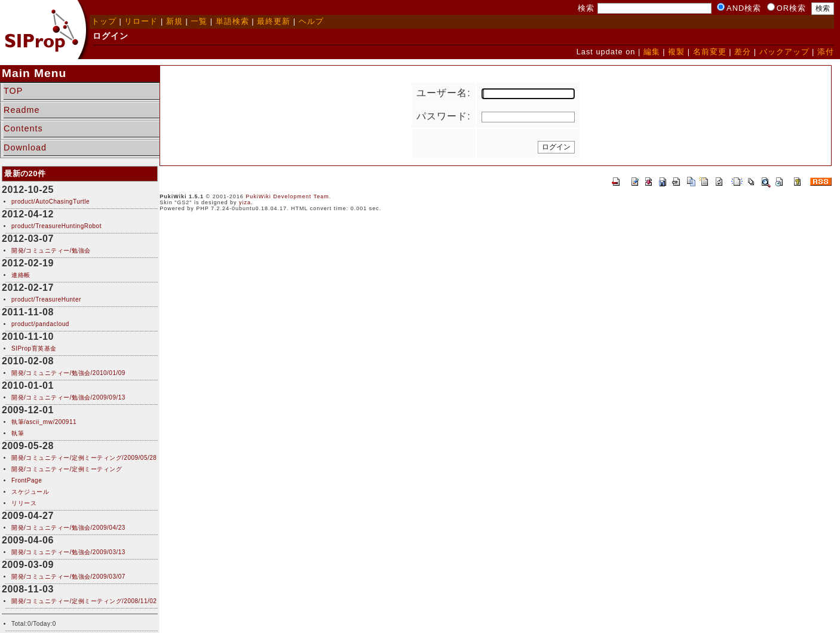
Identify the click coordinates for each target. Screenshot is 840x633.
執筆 (18, 433)
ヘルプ (311, 21)
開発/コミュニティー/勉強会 (51, 251)
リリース (24, 503)
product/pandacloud (40, 324)
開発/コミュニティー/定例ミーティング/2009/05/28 (84, 458)
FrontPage (27, 480)
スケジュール (30, 492)
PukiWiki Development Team (287, 196)
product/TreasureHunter (46, 299)
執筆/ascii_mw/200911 (44, 422)
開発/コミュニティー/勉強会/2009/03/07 (68, 577)
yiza (245, 202)
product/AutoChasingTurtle (50, 202)
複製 (676, 52)
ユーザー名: (443, 93)
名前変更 (710, 52)
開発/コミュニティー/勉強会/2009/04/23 (68, 528)
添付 (826, 52)
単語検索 (232, 21)
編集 (652, 52)
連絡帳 (21, 275)
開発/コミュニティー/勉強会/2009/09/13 (68, 397)
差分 (743, 52)
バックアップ (784, 52)
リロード (141, 21)
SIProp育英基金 (34, 348)
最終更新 (274, 21)
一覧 (199, 21)
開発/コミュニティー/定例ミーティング (67, 469)
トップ (104, 21)
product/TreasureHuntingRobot (56, 226)
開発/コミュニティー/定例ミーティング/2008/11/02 (84, 601)
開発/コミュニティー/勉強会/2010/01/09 (68, 373)
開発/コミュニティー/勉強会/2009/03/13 (68, 552)
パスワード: (443, 116)
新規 (174, 21)
